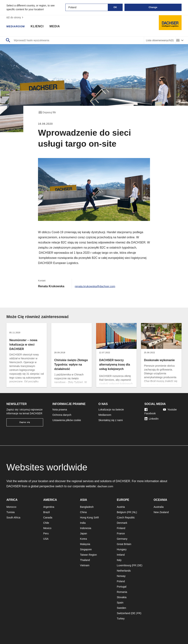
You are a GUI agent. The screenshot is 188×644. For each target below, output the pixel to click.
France (121, 533)
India (83, 523)
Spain (120, 603)
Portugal (122, 587)
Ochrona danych (62, 415)
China (83, 512)
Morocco (11, 507)
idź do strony (15, 17)
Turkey (121, 619)
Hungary (122, 549)
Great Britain (124, 544)
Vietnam (85, 565)
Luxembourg (124, 565)
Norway (121, 576)
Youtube (170, 410)
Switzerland (123, 613)
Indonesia (86, 528)
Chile (46, 523)
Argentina (49, 507)
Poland (121, 581)
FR (129, 512)
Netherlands (124, 571)
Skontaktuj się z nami (111, 420)
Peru (46, 533)
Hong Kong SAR (90, 518)
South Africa (13, 518)
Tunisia (11, 512)
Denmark (122, 523)
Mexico (47, 528)
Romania (122, 592)
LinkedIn (152, 419)
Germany (122, 539)
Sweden (121, 608)
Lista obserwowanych (160, 40)
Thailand (85, 560)
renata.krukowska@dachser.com (96, 286)
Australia (159, 507)
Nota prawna (60, 410)
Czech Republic (126, 518)
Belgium (121, 512)
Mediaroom (17, 27)
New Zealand (161, 512)
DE (140, 565)
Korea (83, 539)
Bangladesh (87, 507)
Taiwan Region (88, 555)
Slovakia (122, 597)
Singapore (86, 549)
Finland (121, 528)
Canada (48, 518)
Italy (119, 560)
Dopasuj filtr (47, 112)
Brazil (46, 512)
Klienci (39, 27)
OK (115, 7)
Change (153, 7)
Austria (121, 507)
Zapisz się (25, 422)
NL (135, 512)
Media (57, 27)
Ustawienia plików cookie (67, 420)
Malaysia (85, 544)
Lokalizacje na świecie (111, 410)
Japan (84, 533)
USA (46, 539)
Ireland (121, 555)
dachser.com (106, 486)
